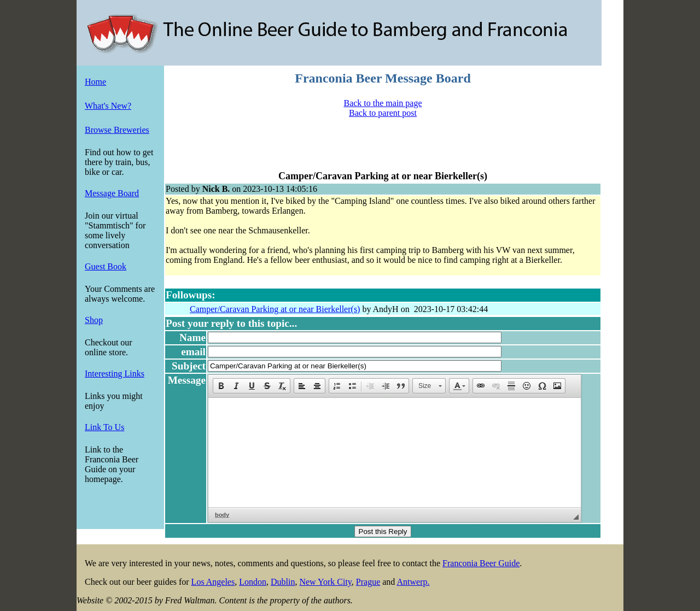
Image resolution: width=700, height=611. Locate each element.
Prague (368, 582)
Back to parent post (383, 113)
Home (95, 82)
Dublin (283, 582)
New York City (325, 582)
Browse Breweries (117, 130)
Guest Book (106, 266)
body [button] (222, 515)
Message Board (112, 193)
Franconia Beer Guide (481, 563)
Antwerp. (413, 582)
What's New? (108, 106)
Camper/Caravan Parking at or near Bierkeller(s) (275, 309)
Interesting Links (115, 374)
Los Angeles (213, 582)
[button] (221, 386)
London (253, 582)
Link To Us (104, 427)
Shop (94, 320)
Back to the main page (383, 103)
